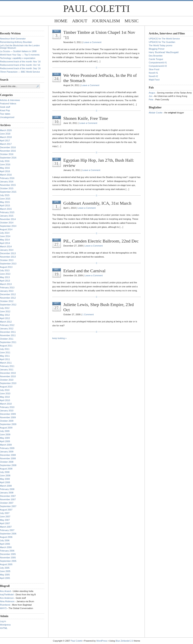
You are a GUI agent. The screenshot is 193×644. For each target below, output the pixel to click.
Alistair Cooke (156, 113)
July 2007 (5, 513)
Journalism (106, 21)
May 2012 (5, 315)
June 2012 (5, 311)
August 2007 (6, 510)
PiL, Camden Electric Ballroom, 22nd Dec (101, 241)
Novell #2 (153, 76)
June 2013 (5, 274)
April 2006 (5, 544)
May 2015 (5, 202)
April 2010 (5, 400)
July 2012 (5, 308)
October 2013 (7, 260)
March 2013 (6, 284)
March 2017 (6, 144)
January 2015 (7, 216)
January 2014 (7, 250)
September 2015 (8, 192)
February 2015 (7, 212)
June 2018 (5, 134)
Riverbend (5, 605)
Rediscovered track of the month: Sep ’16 (20, 68)
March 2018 (6, 137)
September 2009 (8, 424)
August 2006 (6, 537)
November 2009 (8, 417)
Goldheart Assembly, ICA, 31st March (97, 203)
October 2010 (7, 380)
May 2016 (5, 168)
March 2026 (6, 130)
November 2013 (8, 257)
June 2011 (5, 352)
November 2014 (8, 219)
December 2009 (8, 414)
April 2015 (5, 205)
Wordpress (5, 625)
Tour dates (5, 114)
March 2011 (6, 363)
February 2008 (7, 489)
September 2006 (8, 534)
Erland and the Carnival (84, 271)
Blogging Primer (157, 49)
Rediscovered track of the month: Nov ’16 (20, 62)
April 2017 (5, 141)
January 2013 (7, 291)
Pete (151, 100)
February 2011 (7, 366)
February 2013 (7, 288)
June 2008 (5, 476)
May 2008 (5, 479)
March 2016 (6, 175)
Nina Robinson (7, 601)
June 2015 (5, 199)
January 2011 (7, 370)
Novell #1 (153, 73)
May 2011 (5, 356)
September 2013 (8, 264)
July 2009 (5, 431)
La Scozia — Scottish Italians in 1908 (18, 51)
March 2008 (6, 486)
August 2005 (6, 564)
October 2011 (7, 339)
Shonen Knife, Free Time (86, 118)
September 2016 (8, 158)
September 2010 (8, 383)
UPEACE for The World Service (164, 39)
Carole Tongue (156, 59)
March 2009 (6, 445)
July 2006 (5, 540)
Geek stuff (5, 107)
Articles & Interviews (10, 100)
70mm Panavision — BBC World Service (20, 72)
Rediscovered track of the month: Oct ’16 (20, 65)
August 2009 (6, 428)
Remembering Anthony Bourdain (16, 42)
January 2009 (7, 452)
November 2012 (8, 298)
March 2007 (6, 527)
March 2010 (6, 404)
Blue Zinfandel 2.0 (125, 641)
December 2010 (8, 373)
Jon (151, 96)
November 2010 (8, 376)
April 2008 (5, 482)
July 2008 (5, 472)
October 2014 (7, 223)
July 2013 (5, 270)
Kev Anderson (7, 598)
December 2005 (8, 554)
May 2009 (5, 438)
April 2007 (5, 523)
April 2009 (5, 441)
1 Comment (88, 314)
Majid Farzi (154, 80)
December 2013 (8, 253)
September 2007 (8, 506)
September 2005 (8, 561)
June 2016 (5, 164)
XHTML (4, 628)
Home (61, 21)
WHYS (3, 608)
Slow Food (154, 69)
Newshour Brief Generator (13, 39)
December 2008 (8, 455)
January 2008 (7, 493)
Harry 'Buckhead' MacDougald (164, 52)
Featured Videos (8, 104)
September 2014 (8, 226)
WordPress (102, 641)
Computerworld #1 (158, 63)
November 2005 (8, 558)
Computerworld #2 (158, 66)
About (80, 21)
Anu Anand (5, 591)
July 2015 (5, 195)
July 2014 (5, 233)
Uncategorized (7, 117)
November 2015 (8, 185)
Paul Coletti (96, 9)
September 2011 (8, 342)
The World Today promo (161, 45)
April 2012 (5, 318)
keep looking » (59, 338)
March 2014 (6, 247)
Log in (3, 621)
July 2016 (5, 161)
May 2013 (5, 277)
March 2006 (6, 547)
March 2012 (6, 322)
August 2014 (6, 229)
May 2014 (5, 240)
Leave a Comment (92, 42)
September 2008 (8, 465)
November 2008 (8, 458)
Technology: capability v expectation (18, 58)
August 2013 (6, 267)
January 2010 (7, 411)
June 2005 (5, 571)
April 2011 (5, 359)
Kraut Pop (5, 110)
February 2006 (7, 551)
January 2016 (7, 182)
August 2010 (6, 387)
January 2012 (7, 329)
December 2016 (8, 147)
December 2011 (8, 332)
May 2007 (5, 520)
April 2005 (5, 578)
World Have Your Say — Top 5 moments (20, 55)
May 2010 (5, 397)
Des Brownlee (156, 56)
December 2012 (8, 294)
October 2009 (7, 421)
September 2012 (8, 305)
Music (132, 21)
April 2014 (5, 243)
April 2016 (5, 171)
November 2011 (8, 335)
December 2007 (8, 496)
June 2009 (5, 434)
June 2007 (5, 517)
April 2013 (5, 281)
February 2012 (7, 325)
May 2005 (5, 575)
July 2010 (5, 390)
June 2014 (5, 236)
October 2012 (7, 301)
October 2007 (7, 503)
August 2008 (6, 469)
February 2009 (7, 448)
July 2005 (5, 568)
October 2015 (7, 188)
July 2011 (5, 349)
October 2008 (7, 462)
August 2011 (6, 346)
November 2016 (8, 151)
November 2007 (8, 499)
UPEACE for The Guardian (162, 42)
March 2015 (6, 209)
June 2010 (5, 393)
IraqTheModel (7, 595)
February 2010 (7, 407)
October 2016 (7, 154)
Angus (152, 93)
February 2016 (7, 178)
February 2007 (7, 530)
